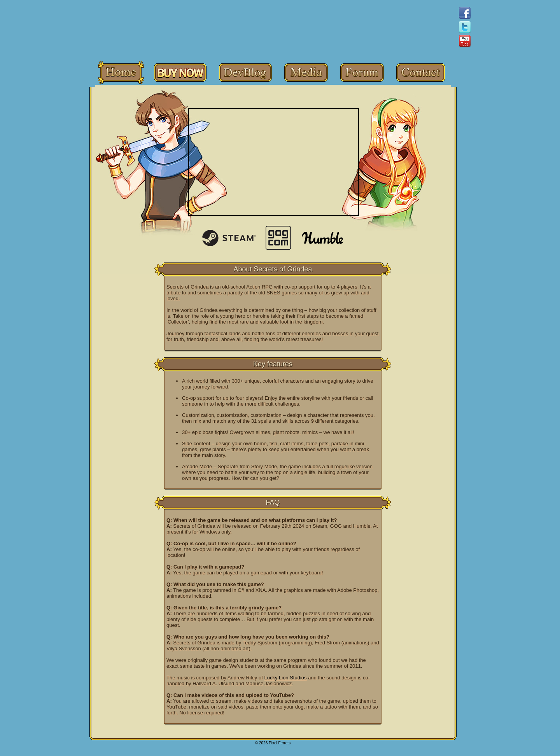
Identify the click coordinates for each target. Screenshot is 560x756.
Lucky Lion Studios (285, 678)
